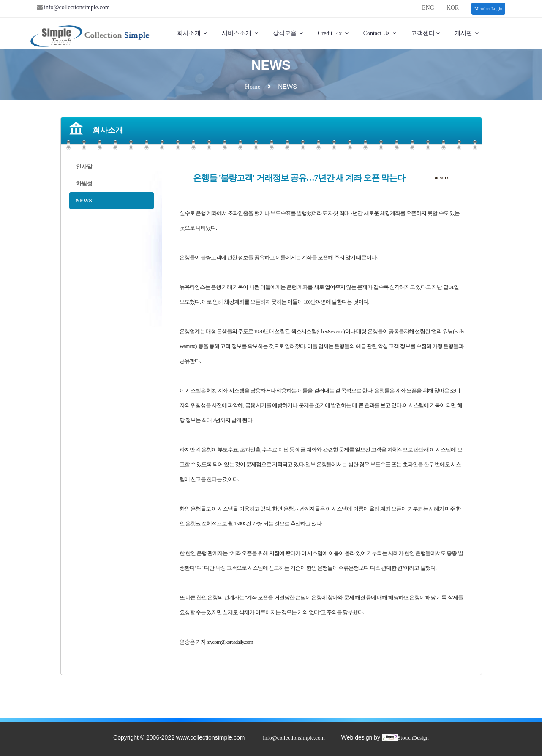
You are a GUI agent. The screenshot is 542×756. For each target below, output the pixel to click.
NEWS (84, 200)
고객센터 (426, 33)
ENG (428, 8)
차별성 (84, 184)
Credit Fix (334, 33)
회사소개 (193, 33)
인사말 (84, 167)
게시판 (467, 33)
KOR (453, 8)
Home (253, 87)
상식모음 (289, 33)
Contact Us (380, 33)
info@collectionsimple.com (76, 7)
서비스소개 (240, 33)
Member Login (488, 8)
